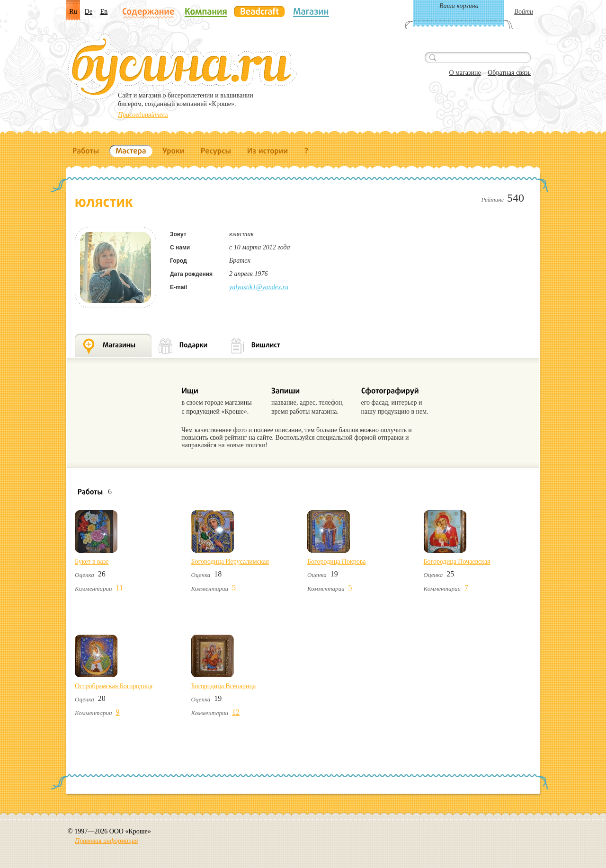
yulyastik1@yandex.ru (259, 287)
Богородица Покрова (336, 562)
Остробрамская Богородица (114, 686)
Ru (73, 12)
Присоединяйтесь (143, 115)
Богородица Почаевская (457, 562)
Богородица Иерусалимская (230, 562)
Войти (524, 12)
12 (236, 712)
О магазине (465, 73)
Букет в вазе (92, 562)
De (89, 12)
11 (120, 588)
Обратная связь (509, 73)
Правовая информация (106, 841)
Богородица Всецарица (224, 686)
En (104, 12)
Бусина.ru (183, 67)
